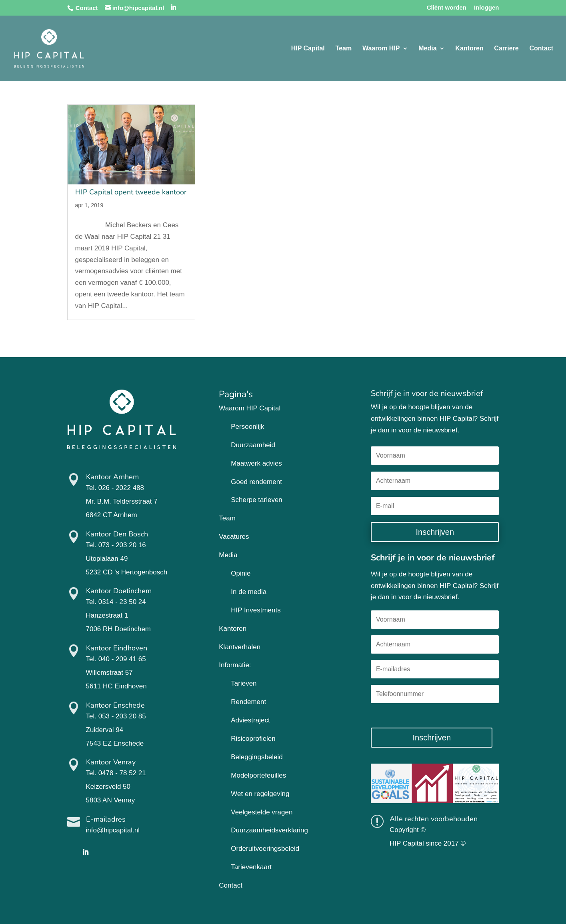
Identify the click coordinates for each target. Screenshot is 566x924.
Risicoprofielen (253, 739)
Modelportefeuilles (258, 775)
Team (344, 49)
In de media (249, 592)
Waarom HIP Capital (250, 408)
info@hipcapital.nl (113, 830)
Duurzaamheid (253, 445)
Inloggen (487, 8)
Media (427, 49)
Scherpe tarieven (257, 500)
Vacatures (234, 537)
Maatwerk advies (256, 463)
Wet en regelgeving (260, 794)
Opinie (241, 573)
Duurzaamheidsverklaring (269, 830)
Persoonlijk (247, 427)
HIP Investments (256, 610)
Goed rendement (256, 482)
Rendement (248, 702)
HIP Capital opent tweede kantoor (131, 192)
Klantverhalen (240, 647)
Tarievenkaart (251, 867)
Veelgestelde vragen (262, 812)
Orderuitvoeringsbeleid (265, 849)
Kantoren (469, 49)
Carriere (506, 49)
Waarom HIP (381, 49)
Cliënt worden (447, 8)
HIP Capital (308, 49)
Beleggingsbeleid (257, 757)
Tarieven (244, 683)
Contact (87, 8)
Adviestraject (250, 720)
